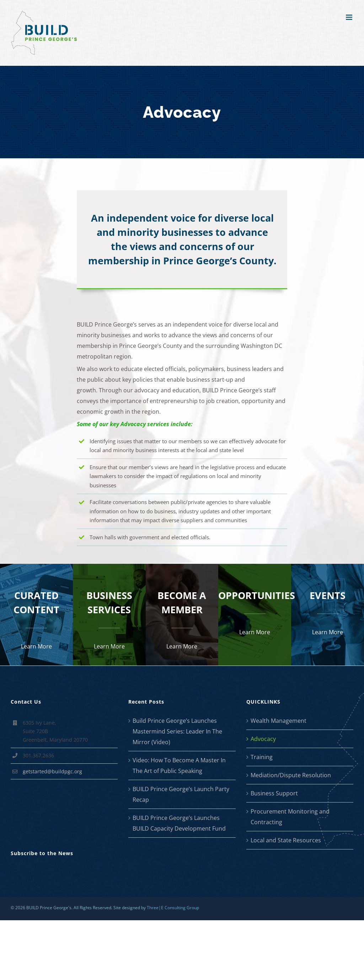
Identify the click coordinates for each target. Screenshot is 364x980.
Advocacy (263, 739)
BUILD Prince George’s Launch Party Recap (181, 794)
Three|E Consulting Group (173, 908)
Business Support (274, 793)
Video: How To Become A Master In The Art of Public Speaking (179, 766)
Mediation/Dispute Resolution (291, 775)
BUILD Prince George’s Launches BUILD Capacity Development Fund (179, 823)
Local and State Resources (286, 840)
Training (262, 757)
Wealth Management (279, 721)
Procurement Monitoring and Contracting (290, 817)
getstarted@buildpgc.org (52, 771)
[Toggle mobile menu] (350, 17)
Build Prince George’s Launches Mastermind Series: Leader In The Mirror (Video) (177, 731)
